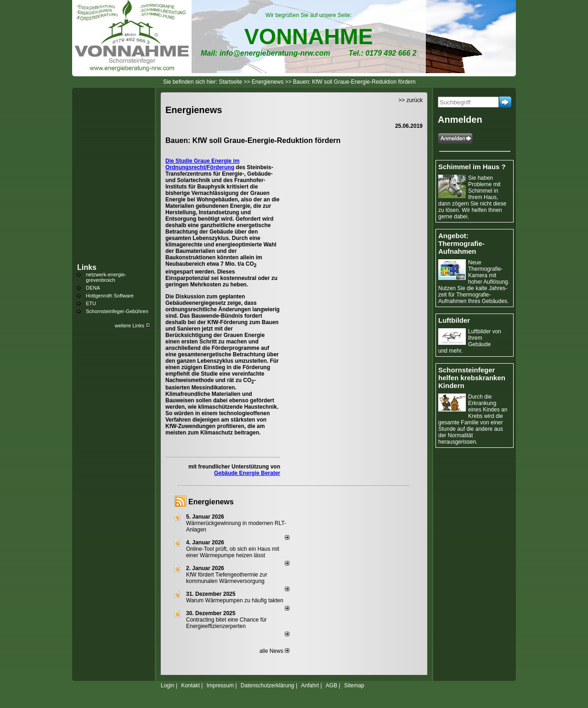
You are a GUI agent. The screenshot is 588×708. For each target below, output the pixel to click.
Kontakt (190, 685)
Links (87, 267)
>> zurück (410, 100)
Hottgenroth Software (110, 296)
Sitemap (354, 685)
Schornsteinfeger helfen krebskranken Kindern (472, 378)
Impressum (220, 685)
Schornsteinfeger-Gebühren (117, 311)
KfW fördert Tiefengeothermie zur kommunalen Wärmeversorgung (227, 578)
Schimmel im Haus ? (472, 167)
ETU (91, 303)
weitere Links (133, 325)
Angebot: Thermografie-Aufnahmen (461, 243)
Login (167, 685)
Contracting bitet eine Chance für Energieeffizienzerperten (226, 623)
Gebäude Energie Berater (247, 473)
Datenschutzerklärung (268, 685)
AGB (331, 685)
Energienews (211, 502)
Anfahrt (310, 685)
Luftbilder (454, 320)
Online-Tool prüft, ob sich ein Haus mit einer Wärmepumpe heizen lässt (233, 552)
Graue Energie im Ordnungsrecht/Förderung (202, 164)
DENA (93, 288)
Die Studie (180, 161)
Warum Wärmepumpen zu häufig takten (235, 600)
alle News (274, 651)
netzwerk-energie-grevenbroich (106, 277)
